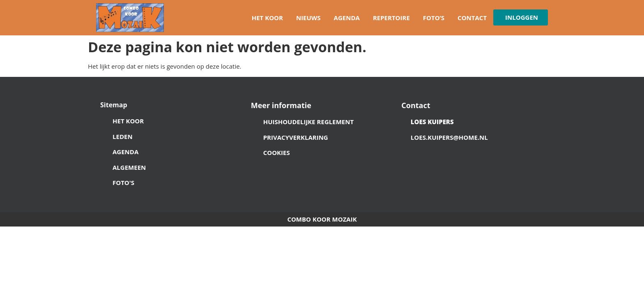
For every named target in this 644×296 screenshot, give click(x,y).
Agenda (347, 18)
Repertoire (391, 18)
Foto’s (434, 18)
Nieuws (308, 18)
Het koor (267, 18)
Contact (472, 18)
